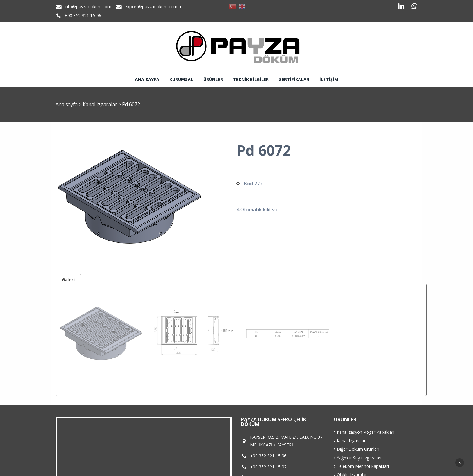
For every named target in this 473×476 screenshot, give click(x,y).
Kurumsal (181, 79)
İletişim (329, 79)
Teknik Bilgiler (251, 79)
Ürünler (213, 79)
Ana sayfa (147, 79)
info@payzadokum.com (88, 6)
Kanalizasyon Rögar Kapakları (364, 432)
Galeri (68, 280)
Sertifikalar (294, 79)
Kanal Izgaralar (100, 104)
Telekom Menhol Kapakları (361, 466)
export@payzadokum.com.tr (153, 6)
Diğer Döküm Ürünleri (357, 449)
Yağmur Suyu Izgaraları (358, 458)
